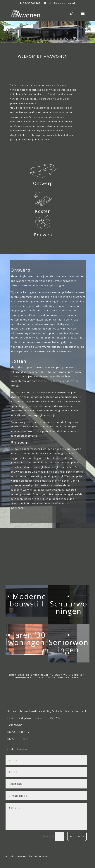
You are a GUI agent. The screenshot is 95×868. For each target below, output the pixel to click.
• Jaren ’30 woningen (27, 639)
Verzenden (77, 836)
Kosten (43, 211)
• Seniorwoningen (69, 642)
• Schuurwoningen (69, 604)
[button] (47, 32)
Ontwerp (43, 183)
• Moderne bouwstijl (27, 600)
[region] (47, 32)
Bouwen (43, 235)
